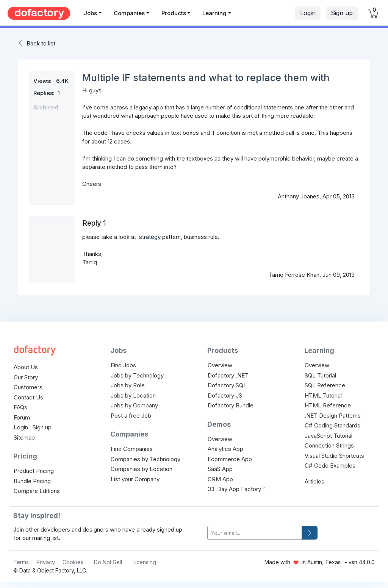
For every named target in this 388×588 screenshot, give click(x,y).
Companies (129, 13)
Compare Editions (37, 491)
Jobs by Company (134, 405)
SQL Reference (325, 385)
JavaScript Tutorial (329, 436)
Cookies (73, 562)
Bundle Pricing (32, 481)
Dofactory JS (225, 395)
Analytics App (225, 449)
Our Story (26, 377)
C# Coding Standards (332, 425)
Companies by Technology (145, 459)
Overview (220, 365)
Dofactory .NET (228, 375)
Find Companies (132, 449)
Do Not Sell (108, 562)
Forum (22, 417)
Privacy (46, 562)
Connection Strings (329, 445)
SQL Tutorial (320, 375)
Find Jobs (123, 365)
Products (174, 13)
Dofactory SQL (227, 385)
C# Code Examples (330, 466)
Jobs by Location (133, 395)
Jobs (90, 13)
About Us (26, 367)
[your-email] (255, 533)
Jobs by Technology (137, 375)
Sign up (342, 13)
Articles (314, 481)
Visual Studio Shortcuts (334, 456)
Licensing (144, 562)
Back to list (41, 43)
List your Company (135, 479)
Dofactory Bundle (231, 405)
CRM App (220, 479)
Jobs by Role (128, 385)
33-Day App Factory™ (236, 489)
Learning (214, 13)
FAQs (20, 407)
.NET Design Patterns (333, 416)
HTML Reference (328, 405)
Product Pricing (34, 471)
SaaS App (220, 469)
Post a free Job (131, 416)
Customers (28, 387)
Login (308, 13)
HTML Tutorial (323, 395)
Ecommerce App (230, 459)
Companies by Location (142, 469)
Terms (21, 562)
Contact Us (28, 397)
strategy (150, 237)
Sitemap (24, 437)
